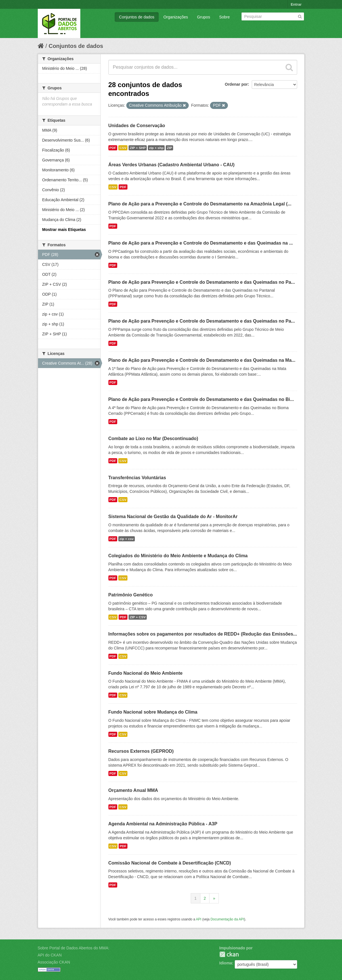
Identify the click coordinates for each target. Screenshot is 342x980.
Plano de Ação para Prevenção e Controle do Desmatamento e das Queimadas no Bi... (201, 399)
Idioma (226, 963)
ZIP (169, 148)
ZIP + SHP (138, 148)
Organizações (176, 17)
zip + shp (156, 148)
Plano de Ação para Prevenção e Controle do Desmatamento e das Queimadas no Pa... (202, 282)
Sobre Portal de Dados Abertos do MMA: (74, 948)
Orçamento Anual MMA (133, 790)
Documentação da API (227, 919)
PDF (113, 148)
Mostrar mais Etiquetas (64, 230)
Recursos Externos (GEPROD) (141, 751)
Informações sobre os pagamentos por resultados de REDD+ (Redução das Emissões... (203, 634)
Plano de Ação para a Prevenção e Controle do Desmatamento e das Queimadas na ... (201, 243)
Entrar (296, 4)
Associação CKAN (54, 962)
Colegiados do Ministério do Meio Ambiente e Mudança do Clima (178, 556)
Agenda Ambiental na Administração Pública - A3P (163, 824)
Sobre (224, 17)
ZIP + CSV (138, 617)
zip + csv (127, 539)
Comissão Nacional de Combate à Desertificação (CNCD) (170, 863)
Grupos (203, 17)
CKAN (229, 954)
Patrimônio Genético (131, 595)
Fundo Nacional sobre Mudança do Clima (153, 712)
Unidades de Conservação (137, 126)
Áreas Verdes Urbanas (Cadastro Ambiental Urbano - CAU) (172, 165)
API (199, 919)
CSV (123, 148)
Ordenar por (236, 84)
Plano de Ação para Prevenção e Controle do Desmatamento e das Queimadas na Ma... (202, 360)
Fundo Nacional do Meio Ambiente (146, 673)
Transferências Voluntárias (137, 478)
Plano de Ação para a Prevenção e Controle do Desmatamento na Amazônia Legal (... (200, 204)
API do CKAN (50, 955)
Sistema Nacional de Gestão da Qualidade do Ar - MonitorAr (173, 517)
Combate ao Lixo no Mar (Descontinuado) (153, 439)
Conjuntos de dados (137, 17)
